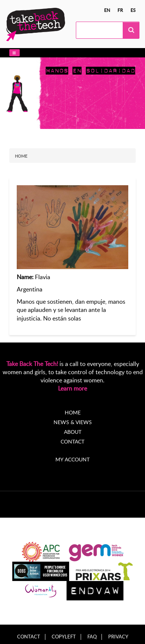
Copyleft (64, 637)
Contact (72, 441)
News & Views (73, 422)
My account (72, 459)
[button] (14, 53)
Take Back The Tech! (32, 364)
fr (120, 10)
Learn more (72, 388)
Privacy (118, 637)
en (107, 10)
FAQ (92, 637)
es (133, 10)
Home (21, 156)
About (73, 432)
